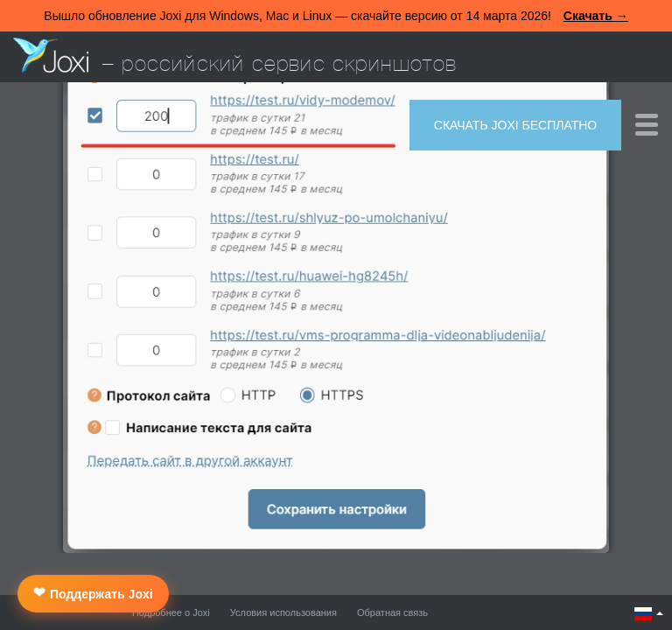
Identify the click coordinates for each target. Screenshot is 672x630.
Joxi (51, 55)
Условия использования (283, 612)
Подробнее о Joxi (171, 612)
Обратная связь (392, 612)
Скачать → (596, 16)
